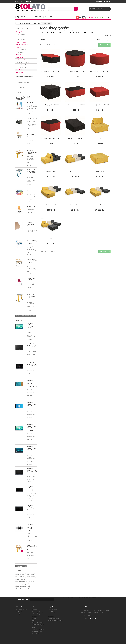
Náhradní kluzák (32, 118)
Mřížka (105, 40)
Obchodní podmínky (24, 83)
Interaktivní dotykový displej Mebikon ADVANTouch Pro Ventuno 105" (32, 383)
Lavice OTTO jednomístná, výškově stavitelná (31, 297)
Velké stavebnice (21, 60)
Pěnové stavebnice (23, 67)
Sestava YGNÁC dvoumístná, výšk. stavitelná (32, 242)
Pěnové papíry (21, 50)
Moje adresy (51, 614)
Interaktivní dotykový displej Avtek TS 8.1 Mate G (32, 346)
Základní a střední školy (22, 610)
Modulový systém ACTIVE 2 (100, 72)
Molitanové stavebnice (24, 62)
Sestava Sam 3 (51, 205)
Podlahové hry (21, 40)
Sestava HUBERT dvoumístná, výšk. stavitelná (32, 261)
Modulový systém (21, 70)
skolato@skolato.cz (93, 619)
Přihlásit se (107, 1)
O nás (20, 93)
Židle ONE (30, 102)
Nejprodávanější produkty (23, 98)
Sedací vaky (19, 57)
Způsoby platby (22, 85)
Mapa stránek (35, 634)
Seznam (109, 40)
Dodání (20, 90)
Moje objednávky (53, 610)
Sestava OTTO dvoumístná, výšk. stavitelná (32, 152)
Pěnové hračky (21, 37)
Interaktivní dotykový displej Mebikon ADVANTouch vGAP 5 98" (31, 428)
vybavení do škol (21, 579)
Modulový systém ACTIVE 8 (75, 138)
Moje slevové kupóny (54, 618)
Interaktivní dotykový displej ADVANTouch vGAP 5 (31, 325)
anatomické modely (22, 582)
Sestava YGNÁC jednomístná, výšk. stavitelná (31, 134)
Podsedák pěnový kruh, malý (31, 190)
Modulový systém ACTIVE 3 (51, 72)
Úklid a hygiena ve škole (95, 598)
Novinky (19, 320)
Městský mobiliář (20, 614)
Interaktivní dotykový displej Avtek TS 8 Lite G (32, 364)
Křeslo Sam (100, 138)
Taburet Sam (100, 172)
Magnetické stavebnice (24, 65)
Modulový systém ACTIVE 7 (51, 138)
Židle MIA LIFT (31, 206)
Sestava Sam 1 (51, 172)
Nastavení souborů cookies (55, 620)
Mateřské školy (19, 612)
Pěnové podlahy (21, 42)
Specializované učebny (38, 630)
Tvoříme (18, 47)
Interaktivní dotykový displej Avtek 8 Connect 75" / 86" (32, 508)
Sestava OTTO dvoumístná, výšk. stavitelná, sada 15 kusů (32, 547)
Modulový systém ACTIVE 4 (51, 105)
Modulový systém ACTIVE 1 (75, 72)
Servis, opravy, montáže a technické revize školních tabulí (38, 626)
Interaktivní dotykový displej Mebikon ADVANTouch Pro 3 (31, 406)
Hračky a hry (19, 32)
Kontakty (21, 80)
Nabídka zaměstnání (37, 622)
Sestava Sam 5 (100, 205)
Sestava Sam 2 (75, 172)
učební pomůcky (31, 577)
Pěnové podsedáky (22, 45)
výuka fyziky (32, 582)
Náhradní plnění (22, 88)
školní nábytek (20, 574)
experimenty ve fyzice (22, 584)
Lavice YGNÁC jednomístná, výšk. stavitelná (31, 171)
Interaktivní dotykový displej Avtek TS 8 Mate (32, 470)
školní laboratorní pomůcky (23, 589)
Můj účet (51, 607)
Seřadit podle (44, 40)
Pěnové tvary (21, 52)
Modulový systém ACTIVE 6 (100, 105)
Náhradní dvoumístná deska (30, 224)
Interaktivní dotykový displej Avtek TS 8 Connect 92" (31, 489)
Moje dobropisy (52, 612)
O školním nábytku (37, 632)
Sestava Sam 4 (75, 205)
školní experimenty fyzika (23, 586)
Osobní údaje (52, 616)
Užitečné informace (24, 77)
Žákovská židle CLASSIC (31, 279)
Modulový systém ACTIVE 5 (75, 105)
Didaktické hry (21, 35)
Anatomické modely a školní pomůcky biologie (76, 598)
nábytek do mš (20, 577)
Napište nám (99, 1)
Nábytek (18, 55)
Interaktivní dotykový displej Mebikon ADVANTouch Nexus (31, 450)
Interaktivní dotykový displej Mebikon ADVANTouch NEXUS (31, 527)
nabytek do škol (30, 574)
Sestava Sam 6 (51, 238)
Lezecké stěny (20, 72)
